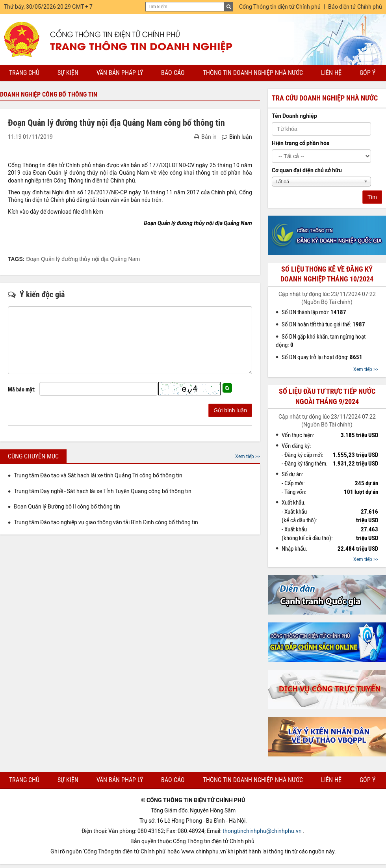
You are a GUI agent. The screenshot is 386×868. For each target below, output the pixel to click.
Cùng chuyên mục (33, 456)
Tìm (372, 197)
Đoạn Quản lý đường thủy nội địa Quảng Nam (83, 259)
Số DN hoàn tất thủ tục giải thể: (323, 324)
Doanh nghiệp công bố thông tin (49, 94)
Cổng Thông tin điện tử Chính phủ (280, 7)
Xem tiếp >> (248, 456)
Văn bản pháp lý (120, 73)
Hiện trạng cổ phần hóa (301, 143)
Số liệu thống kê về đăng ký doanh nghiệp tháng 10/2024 (327, 274)
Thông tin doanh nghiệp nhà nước (253, 73)
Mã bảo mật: (22, 390)
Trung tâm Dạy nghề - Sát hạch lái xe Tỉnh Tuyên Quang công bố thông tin (103, 491)
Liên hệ (331, 73)
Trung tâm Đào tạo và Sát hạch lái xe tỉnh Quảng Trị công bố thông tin (98, 476)
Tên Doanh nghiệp (294, 116)
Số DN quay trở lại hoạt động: (322, 357)
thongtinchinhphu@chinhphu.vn (262, 831)
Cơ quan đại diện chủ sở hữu (307, 170)
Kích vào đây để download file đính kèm (56, 212)
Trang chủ (24, 73)
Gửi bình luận (230, 410)
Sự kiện (68, 73)
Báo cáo (173, 73)
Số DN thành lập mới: (314, 312)
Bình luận (237, 137)
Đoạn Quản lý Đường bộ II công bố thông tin (67, 507)
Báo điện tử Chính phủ (355, 7)
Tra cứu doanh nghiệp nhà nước (325, 98)
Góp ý (367, 73)
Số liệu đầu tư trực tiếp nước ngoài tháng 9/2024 (327, 396)
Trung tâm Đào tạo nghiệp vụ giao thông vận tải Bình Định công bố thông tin (106, 522)
